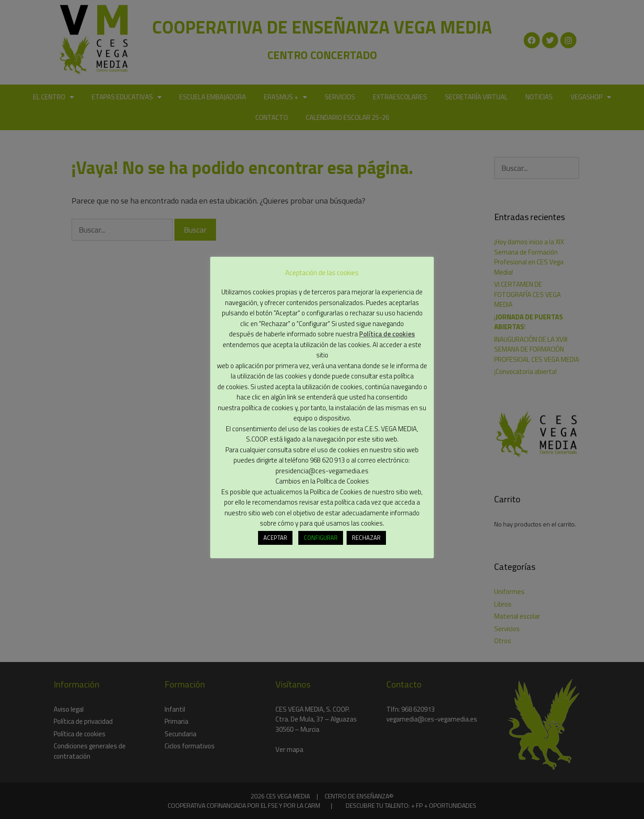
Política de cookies (387, 333)
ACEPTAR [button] (275, 536)
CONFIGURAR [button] (321, 536)
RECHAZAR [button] (366, 536)
